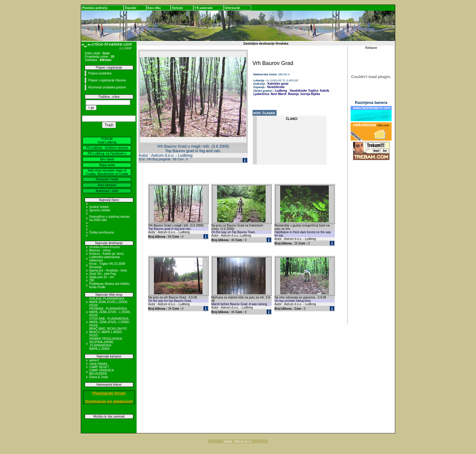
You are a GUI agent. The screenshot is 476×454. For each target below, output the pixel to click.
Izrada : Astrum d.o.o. (238, 441)
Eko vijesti (107, 159)
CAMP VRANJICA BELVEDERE (101, 372)
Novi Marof (278, 94)
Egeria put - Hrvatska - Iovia (108, 270)
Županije (130, 8)
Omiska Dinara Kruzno (105, 247)
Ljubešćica (261, 94)
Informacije (232, 8)
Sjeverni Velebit (100, 210)
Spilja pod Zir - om (102, 277)
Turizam (177, 8)
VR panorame (203, 8)
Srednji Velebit (99, 207)
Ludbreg (281, 91)
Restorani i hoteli (107, 179)
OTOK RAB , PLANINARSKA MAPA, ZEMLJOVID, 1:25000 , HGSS (110, 322)
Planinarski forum (109, 393)
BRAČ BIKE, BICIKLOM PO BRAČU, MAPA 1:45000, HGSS (108, 332)
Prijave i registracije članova (107, 80)
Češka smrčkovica (102, 232)
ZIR (92, 280)
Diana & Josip (99, 377)
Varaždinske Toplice (304, 91)
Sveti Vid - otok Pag (103, 274)
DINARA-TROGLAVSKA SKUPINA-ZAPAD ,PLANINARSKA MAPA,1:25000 (106, 344)
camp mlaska (98, 364)
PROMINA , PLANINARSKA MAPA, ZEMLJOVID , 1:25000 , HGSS (110, 312)
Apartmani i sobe (107, 191)
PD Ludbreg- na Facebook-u (107, 154)
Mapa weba (107, 165)
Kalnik (324, 91)
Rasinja (293, 94)
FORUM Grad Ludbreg (107, 141)
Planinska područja (95, 8)
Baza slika (154, 8)
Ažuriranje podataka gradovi (107, 87)
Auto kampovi (107, 185)
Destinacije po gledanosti (109, 401)
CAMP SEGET (99, 367)
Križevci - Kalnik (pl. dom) (106, 254)
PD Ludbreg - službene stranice (107, 148)
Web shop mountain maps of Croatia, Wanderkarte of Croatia (107, 172)
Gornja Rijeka (310, 94)
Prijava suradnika (100, 73)
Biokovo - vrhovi (100, 250)
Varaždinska (276, 87)
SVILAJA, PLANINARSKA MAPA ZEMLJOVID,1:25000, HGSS (109, 302)
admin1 (94, 360)
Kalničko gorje (278, 84)
